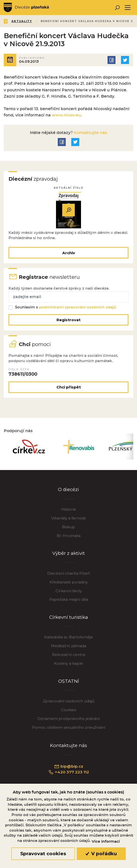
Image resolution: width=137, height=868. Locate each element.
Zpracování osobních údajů (69, 701)
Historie (69, 509)
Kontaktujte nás (90, 133)
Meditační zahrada (69, 646)
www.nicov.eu (66, 115)
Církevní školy (69, 591)
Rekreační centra (69, 655)
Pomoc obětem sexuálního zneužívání (69, 727)
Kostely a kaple (68, 663)
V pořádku (101, 854)
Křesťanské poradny (69, 582)
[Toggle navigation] (128, 8)
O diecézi (68, 489)
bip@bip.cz (69, 766)
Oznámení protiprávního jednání (69, 719)
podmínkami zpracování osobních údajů (78, 307)
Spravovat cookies (43, 854)
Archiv (69, 253)
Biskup (68, 527)
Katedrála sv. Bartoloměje (69, 637)
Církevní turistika (69, 617)
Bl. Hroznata (69, 536)
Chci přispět (69, 387)
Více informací (106, 841)
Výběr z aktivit (68, 553)
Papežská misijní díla (69, 599)
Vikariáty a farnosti (68, 518)
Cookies (68, 710)
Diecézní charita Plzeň (69, 573)
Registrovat (68, 320)
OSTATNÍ (69, 681)
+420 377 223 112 (69, 772)
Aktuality (22, 21)
